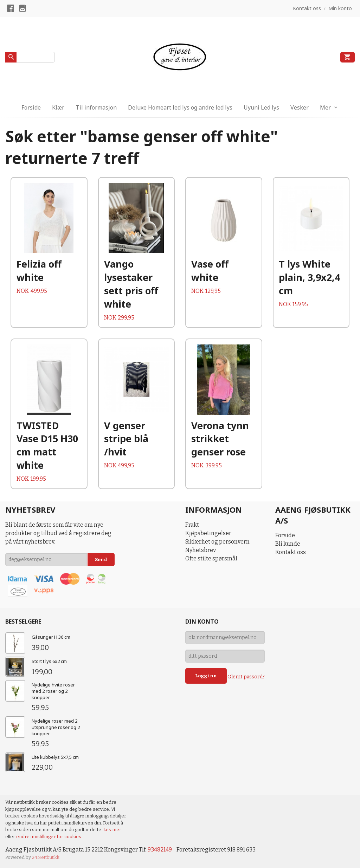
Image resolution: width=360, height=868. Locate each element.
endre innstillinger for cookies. (49, 837)
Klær (58, 107)
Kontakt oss (291, 552)
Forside (31, 107)
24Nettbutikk (46, 857)
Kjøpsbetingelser (208, 533)
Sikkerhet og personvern (217, 542)
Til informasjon (96, 107)
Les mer (112, 830)
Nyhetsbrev (201, 550)
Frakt (192, 525)
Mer (325, 107)
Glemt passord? (246, 677)
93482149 (160, 850)
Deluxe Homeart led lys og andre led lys (180, 107)
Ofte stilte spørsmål (211, 558)
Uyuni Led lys (261, 107)
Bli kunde (288, 544)
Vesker (300, 107)
